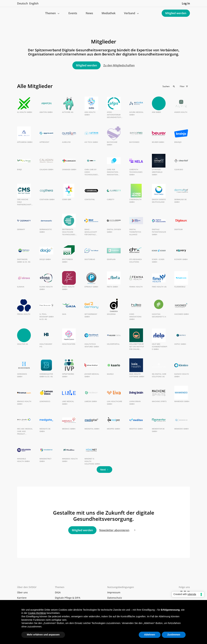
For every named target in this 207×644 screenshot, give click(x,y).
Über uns (22, 592)
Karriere (22, 598)
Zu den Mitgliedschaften (119, 65)
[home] (20, 13)
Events (73, 13)
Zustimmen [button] (174, 635)
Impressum (114, 592)
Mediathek (109, 13)
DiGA (58, 592)
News (89, 13)
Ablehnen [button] (150, 635)
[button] (53, 13)
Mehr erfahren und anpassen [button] (43, 635)
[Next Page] (104, 470)
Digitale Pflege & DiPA (68, 598)
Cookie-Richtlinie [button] (37, 613)
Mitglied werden (176, 13)
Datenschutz (115, 598)
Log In (186, 3)
